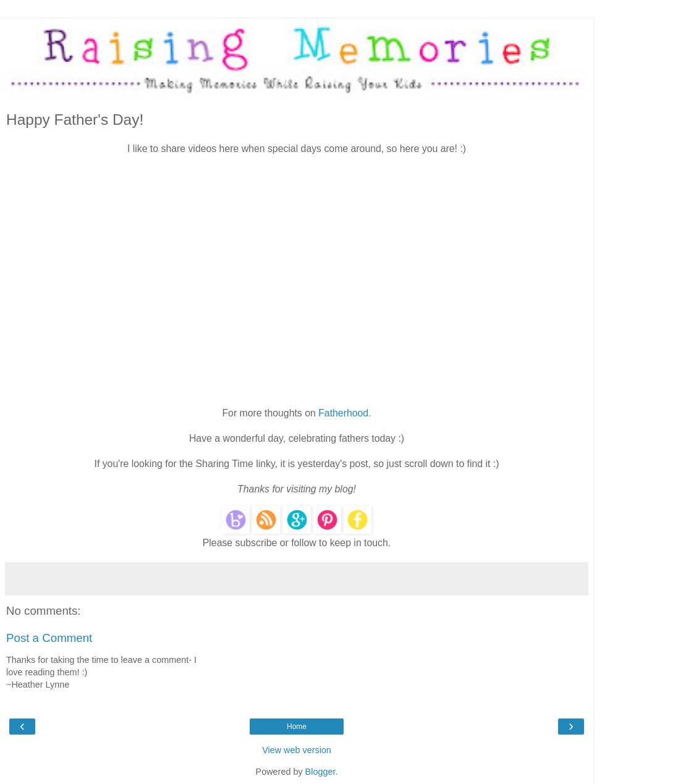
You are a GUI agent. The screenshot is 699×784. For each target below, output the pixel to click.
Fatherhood (343, 413)
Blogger (320, 772)
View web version (297, 750)
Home (297, 727)
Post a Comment (49, 638)
